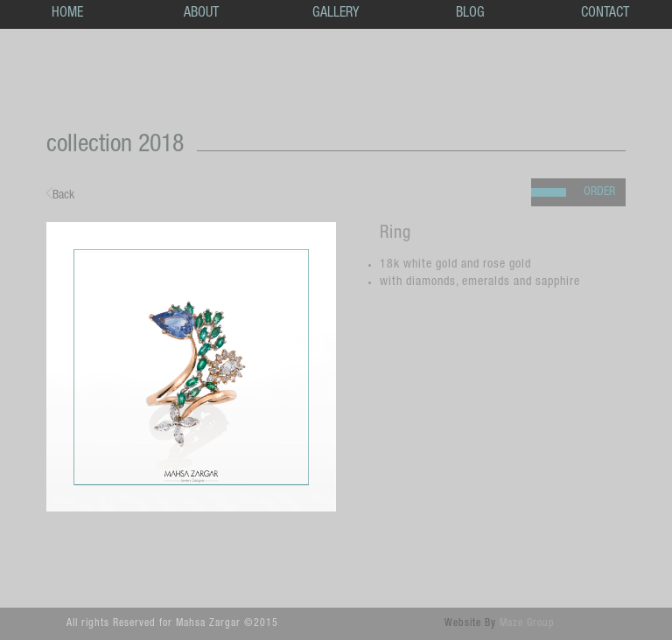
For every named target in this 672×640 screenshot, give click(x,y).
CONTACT (605, 14)
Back (60, 195)
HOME (67, 14)
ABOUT (201, 14)
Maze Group (527, 623)
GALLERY (336, 14)
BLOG (470, 14)
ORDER (599, 192)
